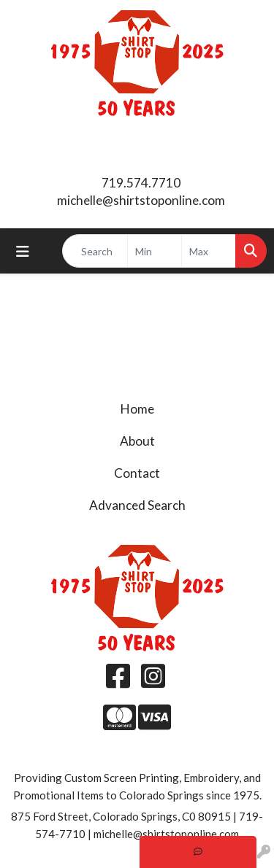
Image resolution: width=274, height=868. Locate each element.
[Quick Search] (95, 251)
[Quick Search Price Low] (155, 251)
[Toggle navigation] (23, 251)
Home (137, 409)
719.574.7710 (141, 183)
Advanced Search (137, 505)
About (137, 441)
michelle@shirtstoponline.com (141, 200)
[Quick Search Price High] (209, 251)
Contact (137, 473)
